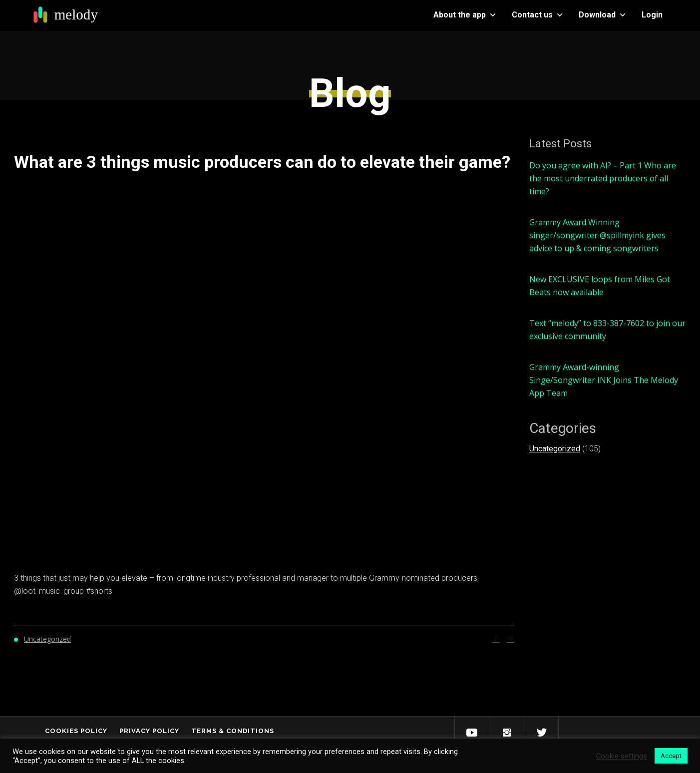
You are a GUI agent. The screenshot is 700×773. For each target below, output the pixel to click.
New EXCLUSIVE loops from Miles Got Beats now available (600, 286)
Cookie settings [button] (622, 756)
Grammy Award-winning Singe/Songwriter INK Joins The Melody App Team (604, 380)
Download (603, 15)
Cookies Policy (76, 731)
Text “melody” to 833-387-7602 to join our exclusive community (607, 330)
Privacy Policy (149, 731)
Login (652, 15)
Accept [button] (671, 756)
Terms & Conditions (233, 731)
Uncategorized (555, 449)
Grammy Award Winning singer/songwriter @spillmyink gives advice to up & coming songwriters (597, 235)
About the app (465, 15)
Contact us (538, 15)
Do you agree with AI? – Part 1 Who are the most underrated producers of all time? (603, 178)
